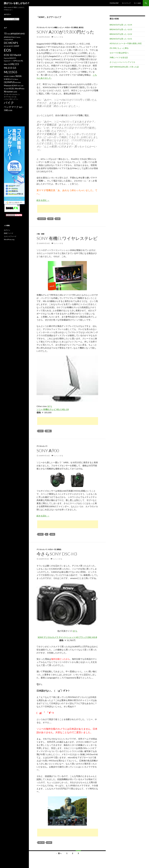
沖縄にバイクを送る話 (119, 57)
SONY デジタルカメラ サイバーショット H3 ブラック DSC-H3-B (67, 637)
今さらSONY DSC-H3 (57, 554)
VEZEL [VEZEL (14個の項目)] (12, 88)
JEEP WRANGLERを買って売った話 (124, 67)
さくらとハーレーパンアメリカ (122, 62)
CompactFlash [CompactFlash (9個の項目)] (8, 40)
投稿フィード (9, 233)
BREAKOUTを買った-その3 (121, 29)
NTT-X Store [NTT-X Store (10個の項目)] (14, 79)
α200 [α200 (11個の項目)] (15, 92)
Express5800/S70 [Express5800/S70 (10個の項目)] (10, 58)
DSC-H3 (41, 843)
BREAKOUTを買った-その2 (121, 34)
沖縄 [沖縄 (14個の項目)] (6, 110)
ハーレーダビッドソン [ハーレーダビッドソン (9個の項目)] (11, 99)
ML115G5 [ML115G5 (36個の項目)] (11, 72)
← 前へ (59, 853)
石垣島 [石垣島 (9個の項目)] (10, 110)
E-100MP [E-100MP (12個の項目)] (15, 46)
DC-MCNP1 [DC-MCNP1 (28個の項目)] (11, 43)
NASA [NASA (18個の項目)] (19, 76)
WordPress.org (9, 239)
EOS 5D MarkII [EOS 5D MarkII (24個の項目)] (12, 55)
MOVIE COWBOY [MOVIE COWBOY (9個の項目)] (10, 76)
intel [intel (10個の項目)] (19, 61)
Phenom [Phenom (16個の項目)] (8, 85)
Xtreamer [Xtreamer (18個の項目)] (9, 92)
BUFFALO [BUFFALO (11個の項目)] (12, 37)
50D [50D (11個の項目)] (9, 34)
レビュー (61, 27)
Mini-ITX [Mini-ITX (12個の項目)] (7, 64)
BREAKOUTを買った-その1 (121, 39)
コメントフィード (10, 236)
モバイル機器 (53, 27)
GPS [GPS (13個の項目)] (15, 61)
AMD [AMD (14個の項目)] (23, 34)
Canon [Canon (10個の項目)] (18, 37)
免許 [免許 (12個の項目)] (21, 107)
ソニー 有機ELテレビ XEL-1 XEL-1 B (53, 409)
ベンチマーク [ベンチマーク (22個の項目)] (11, 107)
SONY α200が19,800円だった (65, 32)
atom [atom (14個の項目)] (6, 37)
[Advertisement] (68, 209)
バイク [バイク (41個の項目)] (9, 103)
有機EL (48, 431)
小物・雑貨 (40, 234)
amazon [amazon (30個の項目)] (15, 33)
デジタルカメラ (42, 27)
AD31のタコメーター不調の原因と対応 (126, 43)
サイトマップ (126, 3)
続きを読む (43, 200)
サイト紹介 (137, 3)
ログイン (7, 230)
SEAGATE (42, 219)
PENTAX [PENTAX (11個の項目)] (18, 82)
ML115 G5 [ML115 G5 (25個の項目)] (10, 68)
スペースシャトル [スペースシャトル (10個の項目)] (10, 97)
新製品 (76, 27)
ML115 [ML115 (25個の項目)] (15, 64)
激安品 (81, 27)
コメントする (58, 37)
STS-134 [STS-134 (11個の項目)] (20, 86)
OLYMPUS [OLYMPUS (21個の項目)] (9, 82)
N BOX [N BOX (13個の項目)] (7, 79)
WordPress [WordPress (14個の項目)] (20, 88)
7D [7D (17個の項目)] (5, 34)
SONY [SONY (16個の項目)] (14, 85)
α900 (53, 534)
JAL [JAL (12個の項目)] (22, 61)
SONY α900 (48, 451)
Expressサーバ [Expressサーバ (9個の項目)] (9, 61)
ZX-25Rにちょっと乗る (119, 48)
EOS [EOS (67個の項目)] (7, 50)
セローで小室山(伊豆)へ (119, 53)
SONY (51, 219)
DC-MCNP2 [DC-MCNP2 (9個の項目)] (8, 46)
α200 (58, 219)
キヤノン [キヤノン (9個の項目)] (17, 94)
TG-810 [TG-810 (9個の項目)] (6, 89)
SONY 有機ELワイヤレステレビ (67, 238)
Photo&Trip (114, 3)
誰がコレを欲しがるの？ (17, 3)
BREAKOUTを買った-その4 (121, 25)
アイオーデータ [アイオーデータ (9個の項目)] (9, 94)
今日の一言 (69, 27)
